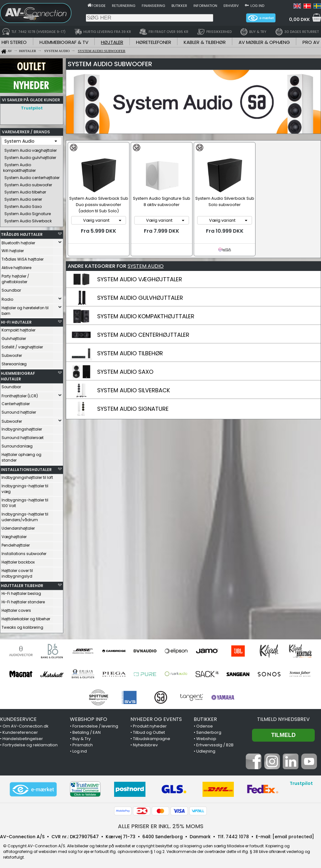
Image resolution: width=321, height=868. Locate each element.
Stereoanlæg (14, 362)
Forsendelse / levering (95, 725)
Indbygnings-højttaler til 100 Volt (25, 501)
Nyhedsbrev (145, 743)
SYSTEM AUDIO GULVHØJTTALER (140, 298)
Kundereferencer (20, 731)
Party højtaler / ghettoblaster (15, 277)
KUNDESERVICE (18, 718)
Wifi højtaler (13, 249)
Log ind (257, 6)
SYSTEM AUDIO (146, 266)
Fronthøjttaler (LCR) (20, 394)
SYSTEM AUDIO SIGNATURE (133, 409)
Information (205, 6)
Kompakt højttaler (18, 328)
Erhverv (231, 6)
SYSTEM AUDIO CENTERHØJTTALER (143, 335)
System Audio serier (23, 198)
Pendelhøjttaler (16, 544)
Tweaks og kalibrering (22, 626)
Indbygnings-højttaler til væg (25, 487)
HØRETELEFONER (154, 42)
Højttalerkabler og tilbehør (26, 617)
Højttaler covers (16, 609)
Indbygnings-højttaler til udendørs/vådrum (25, 515)
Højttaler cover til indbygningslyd (17, 572)
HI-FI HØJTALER (16, 321)
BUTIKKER (205, 718)
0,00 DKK (299, 19)
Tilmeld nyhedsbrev (283, 718)
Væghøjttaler (14, 535)
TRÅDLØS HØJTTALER (22, 233)
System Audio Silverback (28, 219)
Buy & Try (82, 737)
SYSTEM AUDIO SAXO (125, 372)
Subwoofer (12, 354)
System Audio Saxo (23, 205)
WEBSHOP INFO (89, 718)
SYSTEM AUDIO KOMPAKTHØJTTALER (146, 316)
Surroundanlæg (17, 445)
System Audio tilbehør (25, 191)
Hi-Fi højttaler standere (23, 600)
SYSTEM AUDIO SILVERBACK (134, 390)
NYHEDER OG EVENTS (156, 718)
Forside (99, 6)
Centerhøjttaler (16, 402)
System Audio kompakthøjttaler (19, 166)
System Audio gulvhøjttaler (30, 156)
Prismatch (83, 743)
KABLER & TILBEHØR (205, 42)
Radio (7, 298)
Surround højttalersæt (23, 436)
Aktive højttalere (16, 266)
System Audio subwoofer (28, 183)
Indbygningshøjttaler (22, 428)
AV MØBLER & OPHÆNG (264, 42)
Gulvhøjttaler (14, 337)
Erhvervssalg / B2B (215, 743)
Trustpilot (32, 108)
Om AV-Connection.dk (26, 725)
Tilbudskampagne (152, 737)
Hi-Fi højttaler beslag (21, 592)
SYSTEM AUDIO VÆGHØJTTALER (140, 279)
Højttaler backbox (18, 561)
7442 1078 (237, 835)
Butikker (179, 6)
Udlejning (206, 750)
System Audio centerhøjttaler (32, 176)
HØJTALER (112, 42)
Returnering (124, 6)
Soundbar (11, 289)
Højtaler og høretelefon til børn (25, 309)
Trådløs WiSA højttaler (23, 258)
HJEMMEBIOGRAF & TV (64, 42)
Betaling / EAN (87, 731)
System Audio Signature (28, 212)
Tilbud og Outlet (149, 731)
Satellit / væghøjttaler (22, 345)
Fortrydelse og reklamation (30, 743)
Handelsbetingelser (23, 737)
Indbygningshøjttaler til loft (27, 476)
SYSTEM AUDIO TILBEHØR (130, 353)
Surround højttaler (19, 411)
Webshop (206, 737)
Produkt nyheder (150, 725)
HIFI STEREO (14, 42)
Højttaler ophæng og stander (21, 456)
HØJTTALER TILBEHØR (22, 584)
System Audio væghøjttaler (31, 149)
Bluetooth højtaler (18, 241)
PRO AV (311, 42)
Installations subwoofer (24, 552)
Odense (205, 725)
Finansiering (153, 6)
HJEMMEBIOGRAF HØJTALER (18, 375)
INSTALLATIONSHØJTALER (26, 468)
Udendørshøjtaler (18, 527)
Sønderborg (209, 731)
